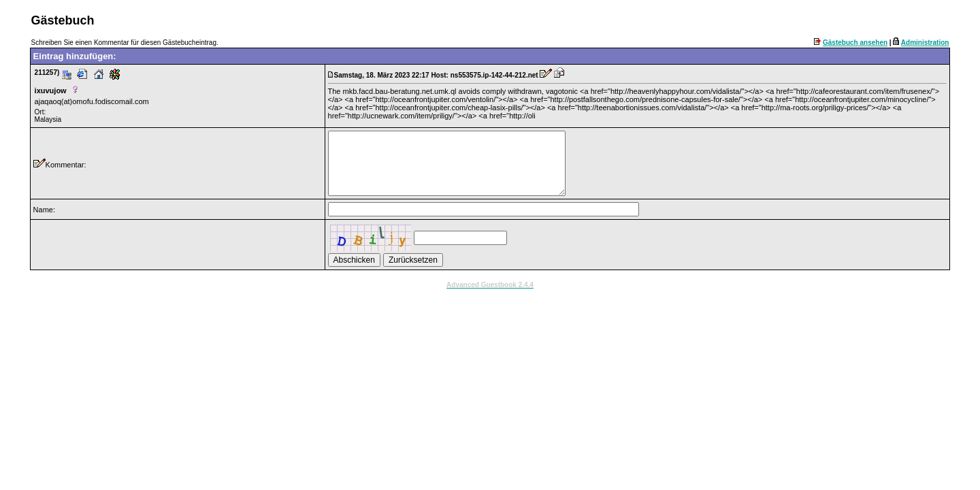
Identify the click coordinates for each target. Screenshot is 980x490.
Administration (925, 43)
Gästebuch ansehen (855, 43)
